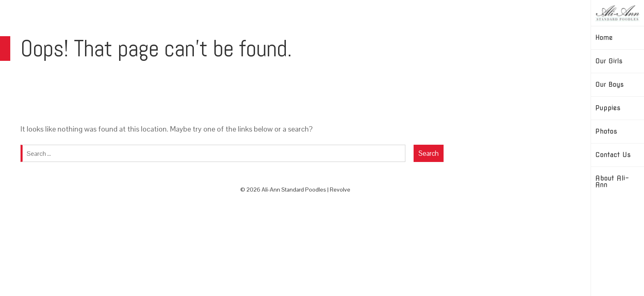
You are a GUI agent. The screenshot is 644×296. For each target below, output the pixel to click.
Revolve (340, 190)
